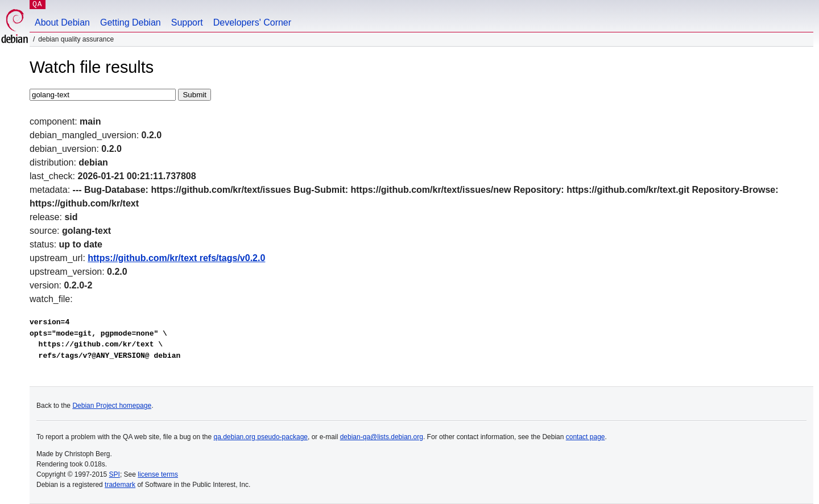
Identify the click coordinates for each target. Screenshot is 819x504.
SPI (115, 474)
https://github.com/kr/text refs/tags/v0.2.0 (176, 258)
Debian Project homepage (112, 406)
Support (187, 22)
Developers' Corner (252, 22)
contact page (586, 437)
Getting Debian (131, 22)
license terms (158, 474)
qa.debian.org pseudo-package (261, 437)
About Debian (62, 22)
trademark (120, 485)
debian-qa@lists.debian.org (382, 437)
